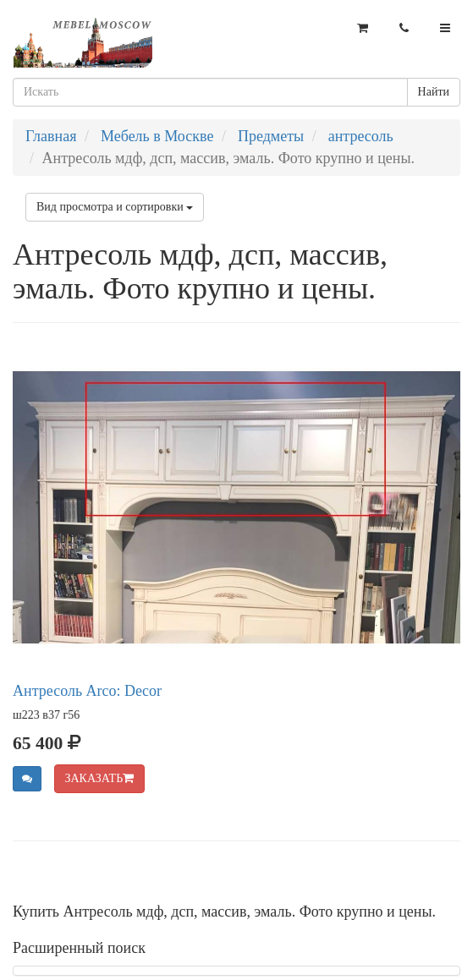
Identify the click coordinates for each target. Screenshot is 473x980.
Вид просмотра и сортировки (115, 207)
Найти (434, 92)
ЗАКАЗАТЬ (100, 778)
